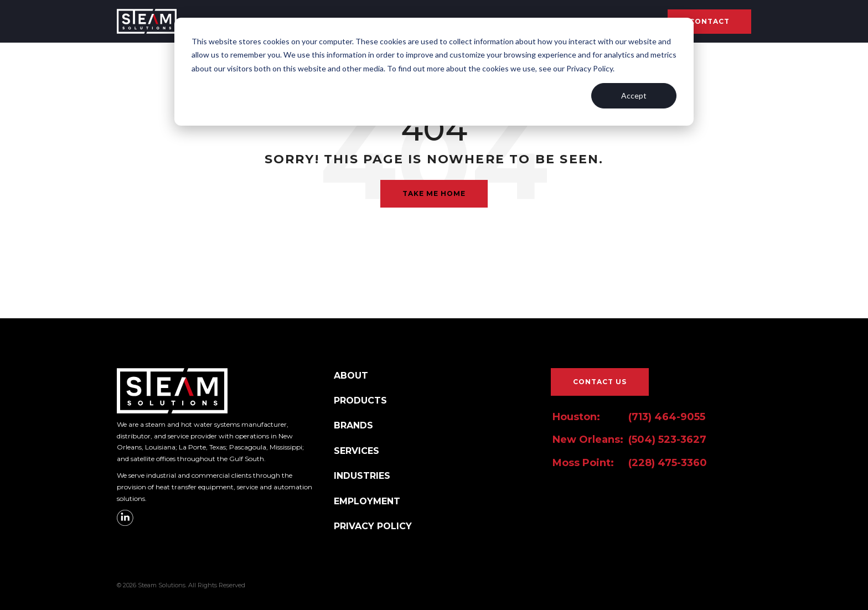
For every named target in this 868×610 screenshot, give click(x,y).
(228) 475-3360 (668, 463)
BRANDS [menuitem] (353, 425)
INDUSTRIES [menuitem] (362, 476)
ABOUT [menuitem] (351, 376)
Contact (709, 21)
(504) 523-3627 (667, 440)
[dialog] (434, 72)
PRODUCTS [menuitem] (360, 400)
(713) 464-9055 (667, 417)
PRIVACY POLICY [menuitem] (373, 526)
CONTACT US (600, 382)
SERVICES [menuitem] (356, 451)
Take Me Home (434, 193)
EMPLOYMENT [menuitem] (367, 501)
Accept (634, 95)
